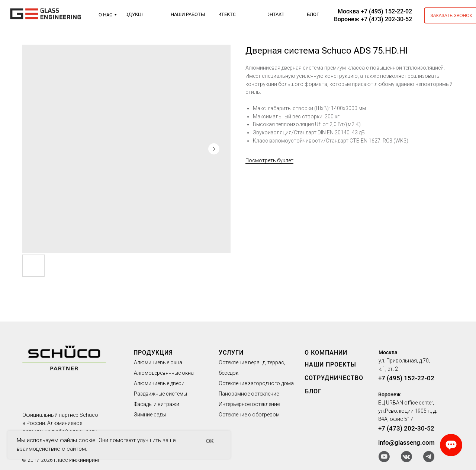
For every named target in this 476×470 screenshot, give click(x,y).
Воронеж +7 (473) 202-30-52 (373, 19)
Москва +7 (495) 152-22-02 (375, 11)
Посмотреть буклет (269, 160)
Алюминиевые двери (159, 383)
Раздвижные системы (160, 394)
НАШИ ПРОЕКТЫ (330, 365)
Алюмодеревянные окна (164, 373)
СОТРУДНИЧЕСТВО (334, 378)
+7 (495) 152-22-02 (406, 378)
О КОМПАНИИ (326, 353)
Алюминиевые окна (158, 362)
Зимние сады (150, 415)
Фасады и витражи (157, 404)
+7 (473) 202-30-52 (406, 428)
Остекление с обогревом (249, 415)
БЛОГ (313, 391)
